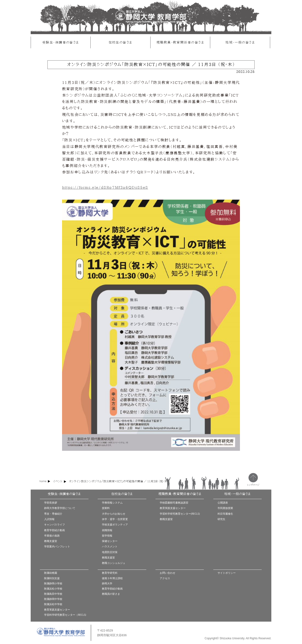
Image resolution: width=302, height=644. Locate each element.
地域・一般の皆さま (240, 42)
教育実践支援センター (173, 508)
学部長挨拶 (51, 502)
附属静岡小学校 (53, 583)
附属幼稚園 (51, 573)
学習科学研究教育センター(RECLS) (180, 514)
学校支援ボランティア (115, 524)
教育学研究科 (110, 573)
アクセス (165, 578)
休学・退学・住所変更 (115, 519)
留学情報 (107, 535)
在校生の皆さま (120, 42)
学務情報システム (112, 502)
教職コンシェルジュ (114, 563)
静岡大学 (107, 583)
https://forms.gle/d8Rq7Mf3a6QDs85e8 (105, 187)
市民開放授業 (225, 508)
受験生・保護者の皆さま (61, 42)
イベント (58, 481)
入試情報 (49, 519)
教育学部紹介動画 (55, 530)
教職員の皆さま (111, 594)
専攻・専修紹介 (53, 514)
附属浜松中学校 (53, 604)
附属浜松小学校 (53, 589)
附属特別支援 (52, 578)
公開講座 (223, 502)
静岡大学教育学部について (60, 508)
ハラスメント (110, 546)
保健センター (110, 541)
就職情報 (107, 530)
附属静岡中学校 (53, 599)
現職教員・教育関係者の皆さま (180, 42)
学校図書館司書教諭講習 (174, 502)
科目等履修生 (225, 514)
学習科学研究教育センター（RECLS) (65, 615)
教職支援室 (51, 541)
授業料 (106, 508)
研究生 (221, 519)
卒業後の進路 (52, 535)
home (43, 481)
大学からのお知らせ (114, 514)
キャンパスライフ (55, 524)
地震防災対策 (110, 552)
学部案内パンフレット (57, 546)
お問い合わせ (168, 573)
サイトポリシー (227, 573)
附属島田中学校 (53, 594)
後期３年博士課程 (112, 578)
